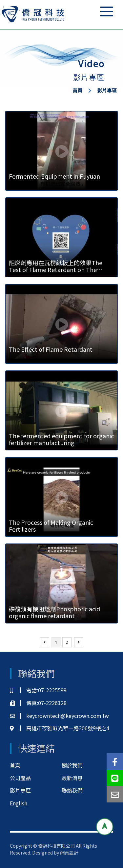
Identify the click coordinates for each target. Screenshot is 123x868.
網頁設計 (69, 853)
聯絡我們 (72, 790)
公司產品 (20, 778)
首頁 (77, 90)
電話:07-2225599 (38, 690)
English (19, 803)
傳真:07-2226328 (38, 703)
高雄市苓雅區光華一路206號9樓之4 (60, 728)
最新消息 (72, 778)
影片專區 (107, 90)
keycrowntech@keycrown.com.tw (59, 716)
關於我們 (72, 765)
